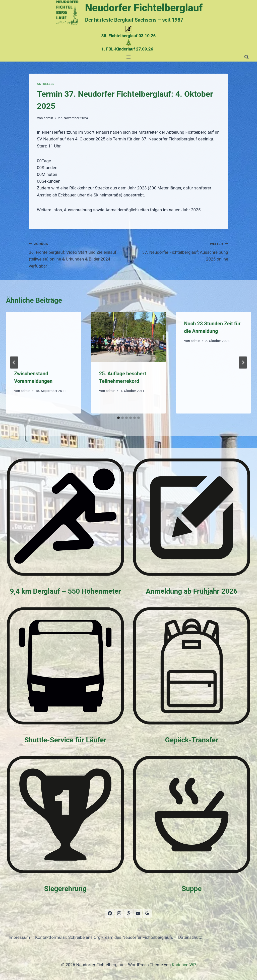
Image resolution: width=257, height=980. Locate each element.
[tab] (118, 418)
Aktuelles (46, 84)
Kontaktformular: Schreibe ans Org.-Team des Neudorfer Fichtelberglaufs (104, 937)
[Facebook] (110, 913)
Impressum (19, 937)
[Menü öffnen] (129, 57)
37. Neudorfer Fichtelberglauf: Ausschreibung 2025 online (180, 251)
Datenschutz (190, 937)
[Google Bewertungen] (147, 913)
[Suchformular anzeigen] (246, 57)
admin (48, 118)
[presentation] (44, 337)
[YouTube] (138, 913)
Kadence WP (184, 965)
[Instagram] (119, 913)
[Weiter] (243, 363)
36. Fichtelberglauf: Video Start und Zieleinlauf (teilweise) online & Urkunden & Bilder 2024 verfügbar (77, 254)
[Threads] (128, 913)
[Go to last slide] (14, 363)
